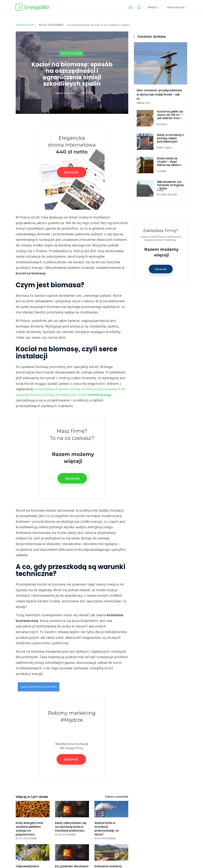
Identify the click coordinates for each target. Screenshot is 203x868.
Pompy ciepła (164, 148)
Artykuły (162, 124)
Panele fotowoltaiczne (167, 192)
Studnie (161, 171)
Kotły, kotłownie (71, 53)
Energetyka (143, 103)
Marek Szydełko (65, 93)
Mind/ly (153, 7)
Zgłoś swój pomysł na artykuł (39, 687)
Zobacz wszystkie (117, 797)
